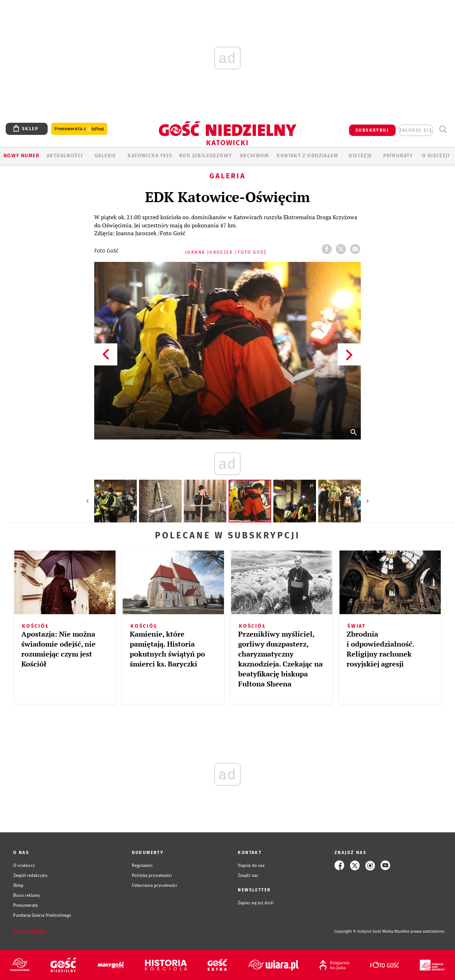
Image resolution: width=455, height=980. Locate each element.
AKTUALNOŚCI (65, 156)
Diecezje (360, 156)
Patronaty (398, 156)
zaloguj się (416, 130)
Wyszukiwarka (443, 129)
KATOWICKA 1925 (150, 156)
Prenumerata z (79, 129)
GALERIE (105, 156)
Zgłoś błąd (30, 932)
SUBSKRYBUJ (372, 130)
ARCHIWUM (254, 156)
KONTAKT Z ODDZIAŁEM (307, 156)
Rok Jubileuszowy (205, 156)
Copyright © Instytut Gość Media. (364, 931)
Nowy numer (22, 156)
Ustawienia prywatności (155, 885)
